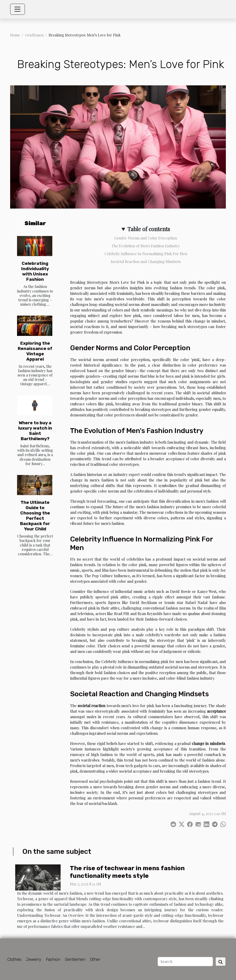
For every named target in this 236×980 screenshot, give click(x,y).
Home (15, 35)
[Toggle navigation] (18, 9)
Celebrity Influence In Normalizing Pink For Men (146, 254)
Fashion (53, 959)
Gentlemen (34, 35)
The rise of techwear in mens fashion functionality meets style (127, 872)
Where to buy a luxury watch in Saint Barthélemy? (35, 431)
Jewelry (34, 959)
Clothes (14, 959)
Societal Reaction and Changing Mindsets (146, 261)
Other (95, 959)
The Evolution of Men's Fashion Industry (146, 246)
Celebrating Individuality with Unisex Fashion (35, 271)
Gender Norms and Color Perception (146, 238)
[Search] (185, 962)
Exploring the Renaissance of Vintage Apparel (35, 351)
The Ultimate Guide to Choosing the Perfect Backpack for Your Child (35, 516)
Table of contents (149, 229)
